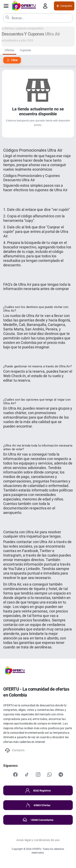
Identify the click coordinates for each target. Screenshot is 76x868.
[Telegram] (61, 775)
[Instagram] (38, 775)
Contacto (15, 750)
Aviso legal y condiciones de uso (38, 840)
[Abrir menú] (6, 6)
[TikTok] (27, 775)
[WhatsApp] (49, 775)
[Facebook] (15, 775)
